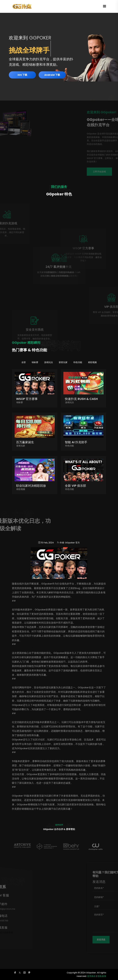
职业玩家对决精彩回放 (31, 486)
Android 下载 (52, 75)
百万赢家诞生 (25, 442)
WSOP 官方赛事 (27, 399)
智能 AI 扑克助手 (76, 442)
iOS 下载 (22, 75)
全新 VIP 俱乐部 (75, 486)
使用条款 (91, 976)
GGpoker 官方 (72, 543)
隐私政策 (102, 976)
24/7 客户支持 (36, 267)
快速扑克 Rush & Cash (81, 399)
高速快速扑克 (82, 267)
